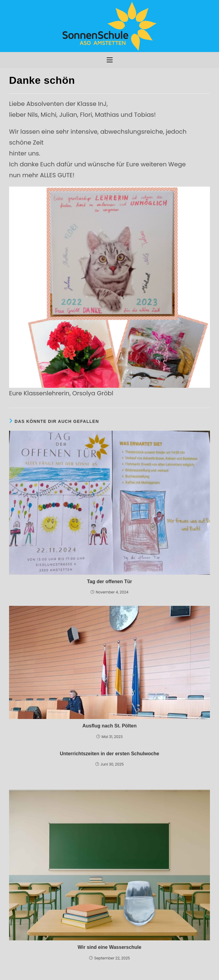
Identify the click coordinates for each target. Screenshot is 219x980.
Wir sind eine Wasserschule (109, 947)
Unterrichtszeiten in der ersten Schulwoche (109, 754)
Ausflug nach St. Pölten (110, 726)
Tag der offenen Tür (109, 581)
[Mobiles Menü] (110, 60)
